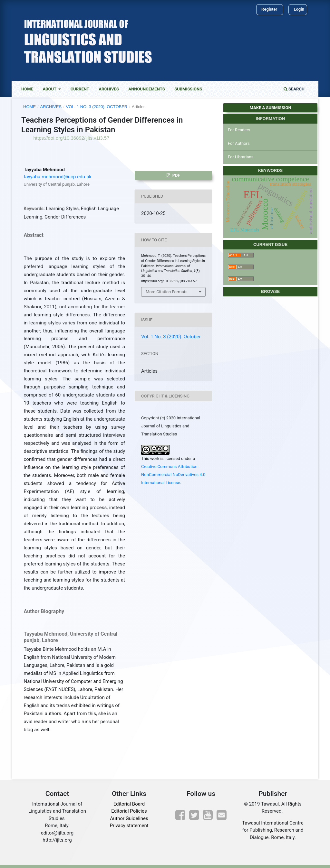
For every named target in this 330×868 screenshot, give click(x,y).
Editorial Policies (129, 811)
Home (27, 89)
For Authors (239, 143)
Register (269, 9)
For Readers (239, 130)
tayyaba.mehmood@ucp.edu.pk (58, 177)
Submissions (188, 89)
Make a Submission (270, 108)
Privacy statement (129, 826)
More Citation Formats (167, 292)
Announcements (146, 89)
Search (294, 89)
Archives (109, 89)
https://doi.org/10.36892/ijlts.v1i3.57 (72, 138)
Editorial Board (129, 804)
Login (299, 9)
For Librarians (241, 157)
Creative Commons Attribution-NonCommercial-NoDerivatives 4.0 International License (173, 475)
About (50, 89)
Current (80, 89)
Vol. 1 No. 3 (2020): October (97, 107)
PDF (176, 175)
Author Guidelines (129, 818)
